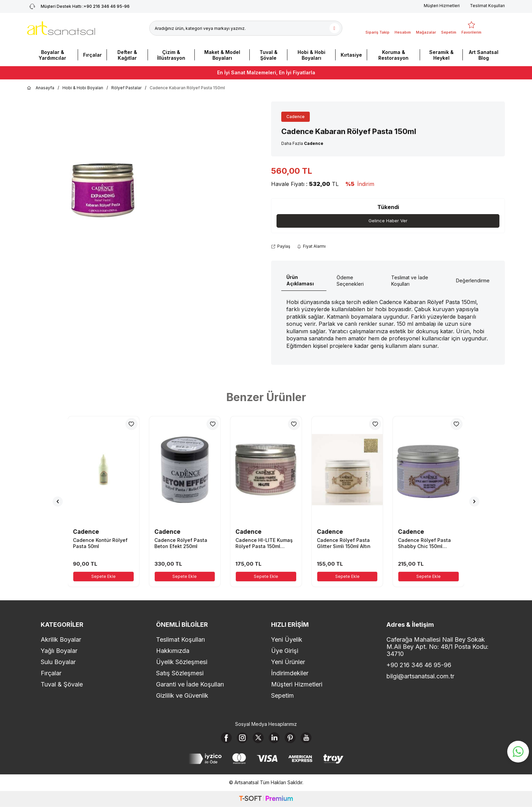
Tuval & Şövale (269, 55)
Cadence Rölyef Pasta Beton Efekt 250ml (181, 543)
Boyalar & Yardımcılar (52, 55)
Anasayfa (41, 88)
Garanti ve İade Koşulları (190, 685)
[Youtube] (313, 739)
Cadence (296, 117)
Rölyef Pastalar (126, 88)
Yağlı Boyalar (59, 651)
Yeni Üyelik (287, 640)
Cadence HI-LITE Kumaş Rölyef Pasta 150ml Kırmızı (264, 544)
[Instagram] (238, 739)
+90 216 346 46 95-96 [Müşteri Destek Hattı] (78, 6)
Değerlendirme (473, 281)
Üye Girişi (285, 651)
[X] (257, 739)
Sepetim (282, 696)
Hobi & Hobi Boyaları (311, 55)
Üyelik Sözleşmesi (182, 662)
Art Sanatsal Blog (484, 55)
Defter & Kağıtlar (127, 55)
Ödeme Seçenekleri (350, 281)
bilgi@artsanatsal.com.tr (420, 676)
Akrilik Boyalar (61, 640)
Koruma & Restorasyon (393, 55)
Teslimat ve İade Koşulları (410, 281)
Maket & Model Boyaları (222, 55)
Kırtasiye (351, 55)
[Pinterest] (294, 739)
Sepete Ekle (103, 577)
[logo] (61, 28)
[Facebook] (220, 739)
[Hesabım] (403, 28)
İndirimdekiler (290, 673)
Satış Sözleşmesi (180, 673)
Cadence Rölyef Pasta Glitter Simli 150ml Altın (344, 543)
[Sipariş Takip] (377, 28)
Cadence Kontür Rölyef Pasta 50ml (100, 543)
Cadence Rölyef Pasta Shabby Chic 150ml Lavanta (424, 544)
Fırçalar (92, 55)
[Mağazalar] (426, 28)
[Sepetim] (449, 28)
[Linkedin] (275, 739)
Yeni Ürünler (288, 662)
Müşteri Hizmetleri (442, 6)
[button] (58, 502)
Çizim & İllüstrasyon (171, 55)
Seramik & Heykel (441, 55)
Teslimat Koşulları (487, 6)
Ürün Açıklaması (300, 281)
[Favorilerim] (471, 28)
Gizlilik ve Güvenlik (182, 696)
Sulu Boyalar (58, 662)
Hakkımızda (173, 651)
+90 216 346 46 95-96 (419, 665)
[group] (103, 188)
